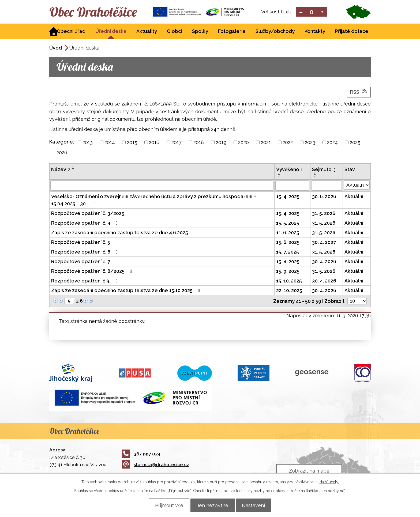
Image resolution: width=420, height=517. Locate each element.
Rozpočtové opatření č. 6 (86, 252)
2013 (88, 143)
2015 (132, 143)
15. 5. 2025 (288, 223)
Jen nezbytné (213, 505)
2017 (177, 143)
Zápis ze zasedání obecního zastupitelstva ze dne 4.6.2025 (124, 233)
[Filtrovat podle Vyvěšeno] (292, 186)
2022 (288, 143)
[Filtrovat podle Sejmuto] (327, 186)
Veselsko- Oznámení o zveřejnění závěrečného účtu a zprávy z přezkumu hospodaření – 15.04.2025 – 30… (154, 201)
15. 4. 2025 (288, 197)
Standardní (312, 12)
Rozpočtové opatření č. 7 (85, 262)
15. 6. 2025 (288, 243)
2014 (110, 143)
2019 (221, 143)
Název (61, 170)
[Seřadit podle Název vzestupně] (73, 167)
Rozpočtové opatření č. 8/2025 (93, 272)
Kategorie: (62, 142)
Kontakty (315, 32)
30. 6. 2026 (324, 197)
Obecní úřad (71, 32)
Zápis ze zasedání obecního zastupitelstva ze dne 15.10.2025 (127, 291)
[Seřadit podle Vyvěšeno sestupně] (279, 177)
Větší (322, 12)
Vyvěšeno (290, 170)
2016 (154, 143)
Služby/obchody (275, 32)
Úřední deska (111, 32)
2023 (310, 143)
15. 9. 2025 (288, 272)
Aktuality (147, 32)
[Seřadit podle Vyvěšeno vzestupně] (279, 175)
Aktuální (354, 197)
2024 (332, 143)
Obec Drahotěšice (97, 12)
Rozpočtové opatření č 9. (86, 281)
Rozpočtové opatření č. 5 (85, 243)
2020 (243, 143)
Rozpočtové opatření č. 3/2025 (93, 214)
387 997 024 (141, 454)
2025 (355, 143)
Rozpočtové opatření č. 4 (86, 223)
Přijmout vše (167, 505)
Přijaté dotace (352, 32)
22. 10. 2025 (289, 291)
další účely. (329, 482)
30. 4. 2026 (324, 262)
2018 (199, 143)
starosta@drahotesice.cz (155, 465)
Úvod (56, 48)
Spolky (200, 32)
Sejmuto (324, 170)
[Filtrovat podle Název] (162, 186)
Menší (301, 12)
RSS (359, 92)
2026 (62, 153)
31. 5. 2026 (324, 214)
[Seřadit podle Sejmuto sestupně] (315, 177)
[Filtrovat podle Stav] (357, 186)
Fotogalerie (232, 32)
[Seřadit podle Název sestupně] (73, 169)
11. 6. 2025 (288, 233)
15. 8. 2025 (288, 262)
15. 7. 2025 (288, 252)
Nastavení (256, 505)
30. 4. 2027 (324, 243)
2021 (266, 143)
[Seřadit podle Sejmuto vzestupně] (315, 175)
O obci (174, 32)
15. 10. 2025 (289, 281)
